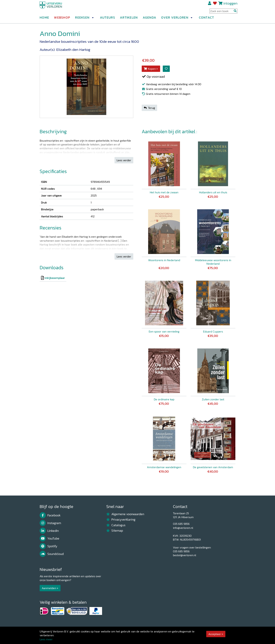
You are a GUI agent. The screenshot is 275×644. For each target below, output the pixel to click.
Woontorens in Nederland (164, 260)
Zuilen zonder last (213, 399)
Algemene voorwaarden (125, 514)
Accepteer (215, 634)
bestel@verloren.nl (185, 555)
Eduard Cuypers (213, 331)
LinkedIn (49, 531)
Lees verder (124, 160)
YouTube (49, 538)
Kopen (150, 69)
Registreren (210, 5)
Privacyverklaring (121, 520)
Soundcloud (52, 554)
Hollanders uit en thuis (213, 192)
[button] (93, 19)
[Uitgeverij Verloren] (56, 8)
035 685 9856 (181, 524)
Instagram (50, 523)
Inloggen (230, 5)
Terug (149, 108)
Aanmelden (49, 588)
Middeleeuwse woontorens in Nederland (213, 262)
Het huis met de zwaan (164, 192)
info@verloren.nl (183, 528)
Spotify (48, 546)
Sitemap (115, 531)
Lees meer (46, 639)
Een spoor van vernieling (164, 331)
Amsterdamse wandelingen (164, 467)
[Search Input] (223, 12)
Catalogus (116, 525)
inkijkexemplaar (55, 278)
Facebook (50, 515)
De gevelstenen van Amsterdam (213, 467)
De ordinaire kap (164, 399)
